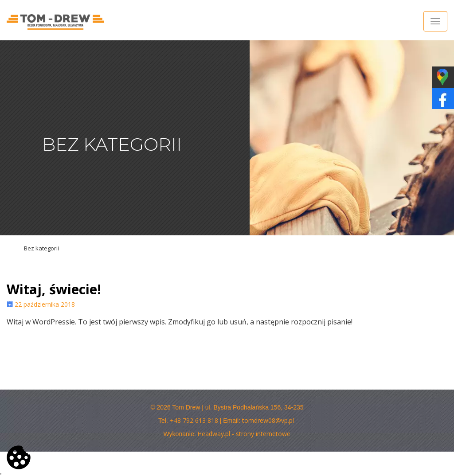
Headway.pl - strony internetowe (244, 434)
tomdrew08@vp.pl (268, 420)
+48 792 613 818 (194, 420)
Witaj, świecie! (54, 289)
